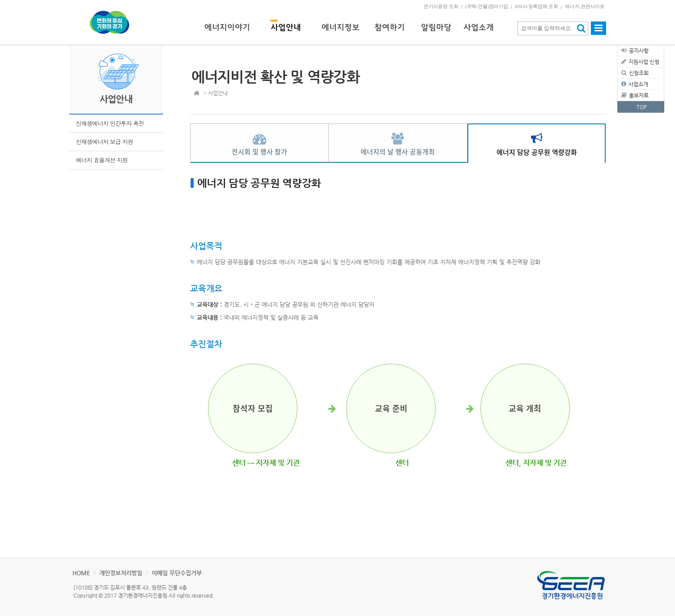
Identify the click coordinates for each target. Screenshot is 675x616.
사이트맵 (599, 32)
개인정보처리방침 (121, 573)
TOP (642, 107)
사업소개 (638, 84)
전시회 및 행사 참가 (259, 152)
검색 (581, 28)
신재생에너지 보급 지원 (105, 142)
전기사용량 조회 (441, 6)
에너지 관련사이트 (585, 6)
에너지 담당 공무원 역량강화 (537, 152)
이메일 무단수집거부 (177, 573)
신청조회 (639, 73)
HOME (81, 573)
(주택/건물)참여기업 (486, 6)
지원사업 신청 (644, 62)
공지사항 (639, 51)
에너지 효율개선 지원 (102, 160)
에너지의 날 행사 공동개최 (398, 152)
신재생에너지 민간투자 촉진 (110, 123)
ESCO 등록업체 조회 (536, 6)
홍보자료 (639, 95)
